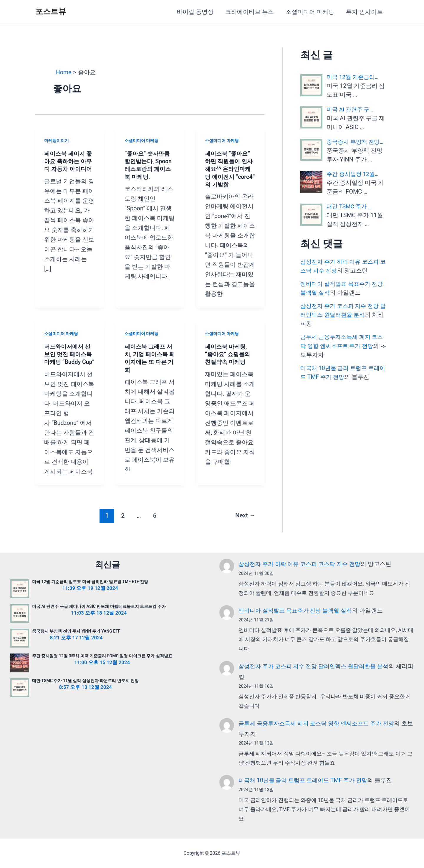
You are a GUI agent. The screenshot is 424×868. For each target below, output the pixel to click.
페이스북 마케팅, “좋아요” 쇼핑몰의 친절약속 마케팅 (229, 354)
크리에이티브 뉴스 (250, 12)
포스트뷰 (51, 11)
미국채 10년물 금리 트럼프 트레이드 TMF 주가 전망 (306, 780)
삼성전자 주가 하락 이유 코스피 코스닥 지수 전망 (303, 565)
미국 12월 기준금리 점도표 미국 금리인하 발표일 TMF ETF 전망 (90, 583)
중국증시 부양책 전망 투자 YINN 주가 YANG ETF (76, 633)
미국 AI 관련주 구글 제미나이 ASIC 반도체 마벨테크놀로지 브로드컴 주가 (99, 608)
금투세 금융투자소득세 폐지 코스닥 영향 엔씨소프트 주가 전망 (320, 724)
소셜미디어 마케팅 (310, 12)
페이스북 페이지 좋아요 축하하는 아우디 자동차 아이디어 (69, 161)
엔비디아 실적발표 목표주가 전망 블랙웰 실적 (298, 611)
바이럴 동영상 (195, 12)
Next (245, 523)
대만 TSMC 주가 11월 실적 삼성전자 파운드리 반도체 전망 (85, 682)
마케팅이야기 (57, 141)
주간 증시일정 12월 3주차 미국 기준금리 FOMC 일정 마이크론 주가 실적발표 (102, 657)
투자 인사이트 (364, 12)
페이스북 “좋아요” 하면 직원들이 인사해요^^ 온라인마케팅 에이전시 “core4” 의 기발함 (230, 169)
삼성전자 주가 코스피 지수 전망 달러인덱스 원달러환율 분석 (317, 667)
